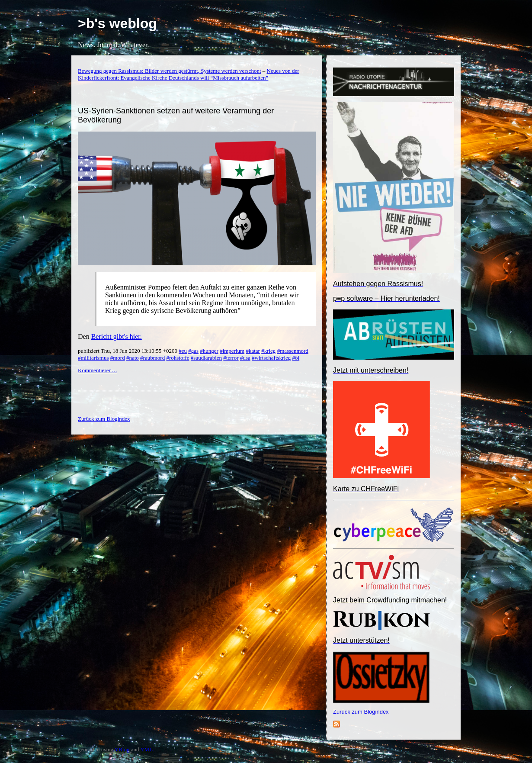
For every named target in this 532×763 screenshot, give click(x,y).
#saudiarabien (206, 358)
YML (146, 749)
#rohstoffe (178, 358)
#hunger (209, 351)
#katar (253, 351)
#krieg (268, 351)
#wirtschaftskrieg (271, 358)
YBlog (122, 749)
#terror (231, 358)
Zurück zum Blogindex (361, 712)
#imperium (232, 351)
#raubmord (152, 358)
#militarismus (93, 358)
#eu (183, 351)
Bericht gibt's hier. (117, 336)
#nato (133, 358)
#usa (245, 358)
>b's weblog (117, 23)
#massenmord (293, 351)
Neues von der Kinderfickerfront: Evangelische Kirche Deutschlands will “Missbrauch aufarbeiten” (189, 74)
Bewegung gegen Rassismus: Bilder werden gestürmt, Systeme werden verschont (170, 71)
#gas (193, 351)
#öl (296, 358)
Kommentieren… (98, 370)
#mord (118, 358)
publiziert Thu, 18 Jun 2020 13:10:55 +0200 (128, 351)
